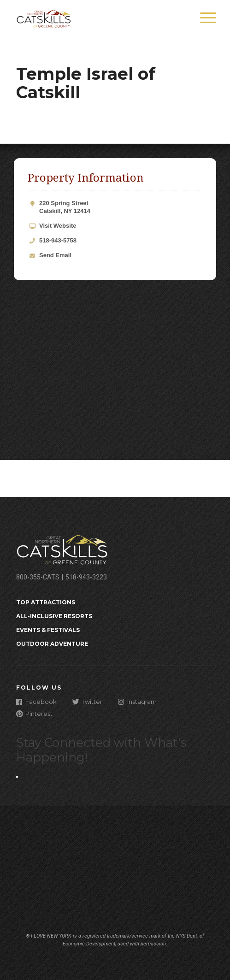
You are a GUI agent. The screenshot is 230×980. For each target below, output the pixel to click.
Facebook (36, 701)
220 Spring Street (121, 207)
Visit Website (58, 226)
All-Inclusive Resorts (54, 616)
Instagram (137, 701)
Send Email (55, 255)
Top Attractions (46, 602)
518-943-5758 (58, 240)
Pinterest (34, 713)
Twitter (87, 701)
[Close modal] (17, 777)
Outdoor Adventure (52, 644)
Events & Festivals (48, 630)
